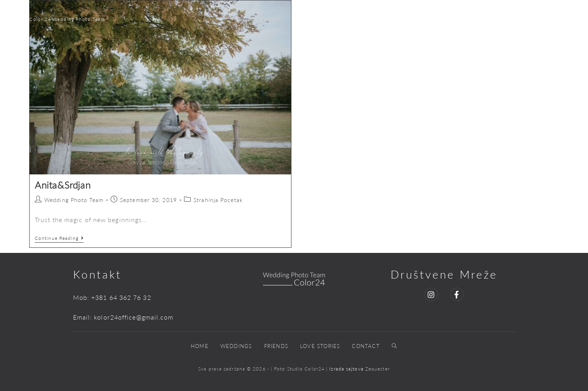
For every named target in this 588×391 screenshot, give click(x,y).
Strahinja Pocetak (218, 200)
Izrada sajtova (347, 369)
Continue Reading (59, 238)
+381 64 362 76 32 (121, 297)
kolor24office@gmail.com (134, 317)
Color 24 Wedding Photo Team (67, 19)
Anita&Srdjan (63, 185)
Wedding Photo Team (74, 200)
